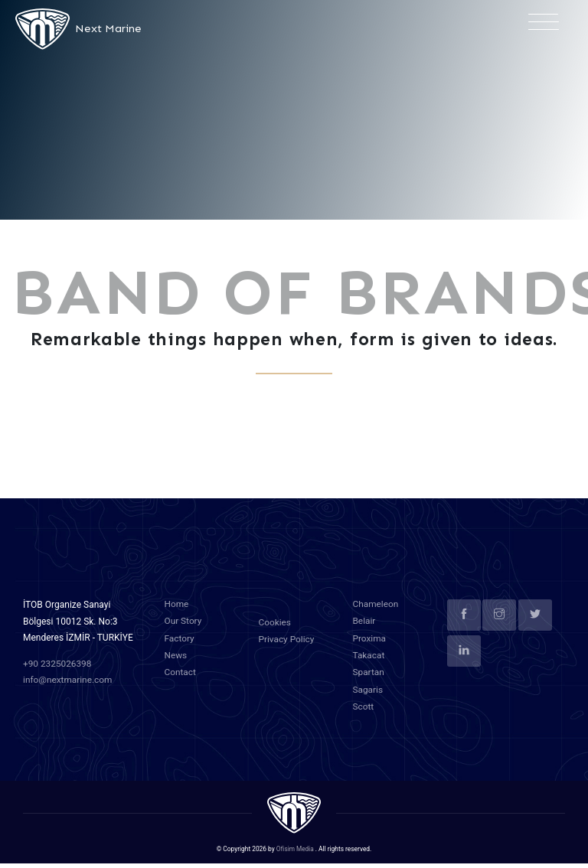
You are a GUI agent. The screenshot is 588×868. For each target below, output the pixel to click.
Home (177, 612)
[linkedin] (464, 659)
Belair (364, 628)
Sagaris (368, 695)
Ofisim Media (296, 853)
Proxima (370, 645)
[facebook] (464, 623)
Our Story (184, 628)
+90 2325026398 (58, 672)
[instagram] (499, 623)
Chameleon (376, 612)
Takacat (369, 662)
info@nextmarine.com (68, 688)
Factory (180, 645)
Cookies (275, 631)
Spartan (369, 678)
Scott (364, 711)
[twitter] (535, 623)
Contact (181, 678)
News (176, 662)
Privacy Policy (287, 647)
